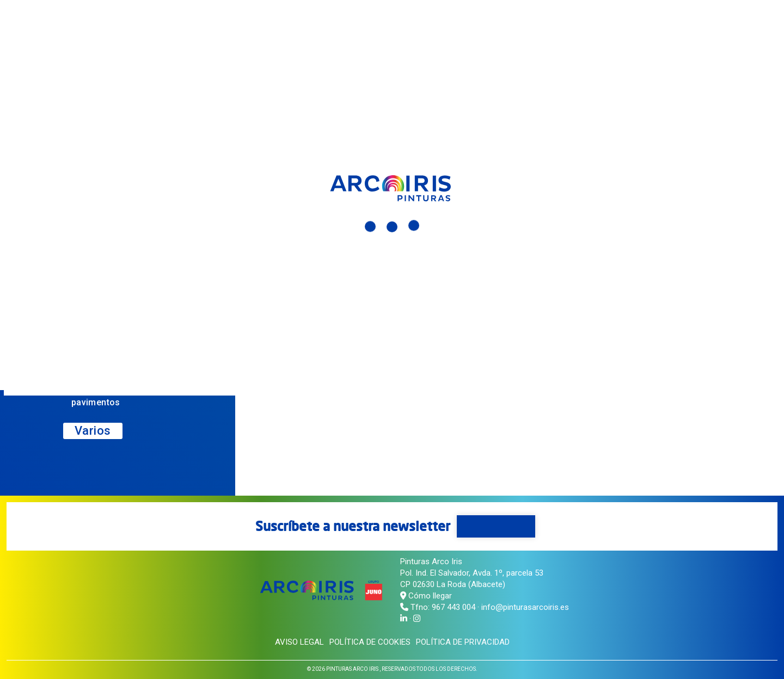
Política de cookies (370, 642)
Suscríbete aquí (496, 526)
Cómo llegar (426, 596)
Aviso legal (299, 642)
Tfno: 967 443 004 (443, 607)
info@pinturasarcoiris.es (525, 607)
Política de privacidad (463, 642)
